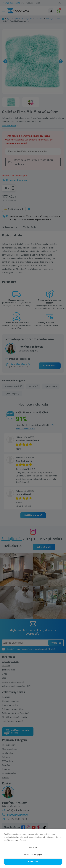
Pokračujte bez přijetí (33, 854)
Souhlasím (33, 862)
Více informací (20, 840)
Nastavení (33, 847)
